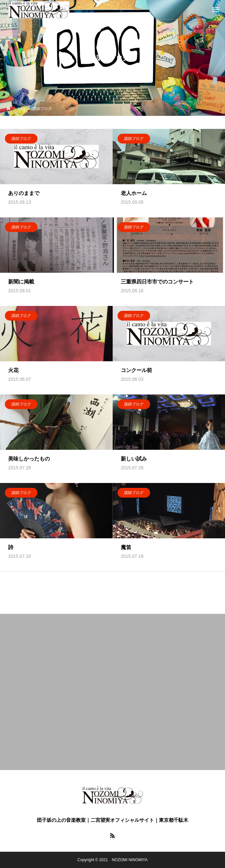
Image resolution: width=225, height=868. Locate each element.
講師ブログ (21, 139)
